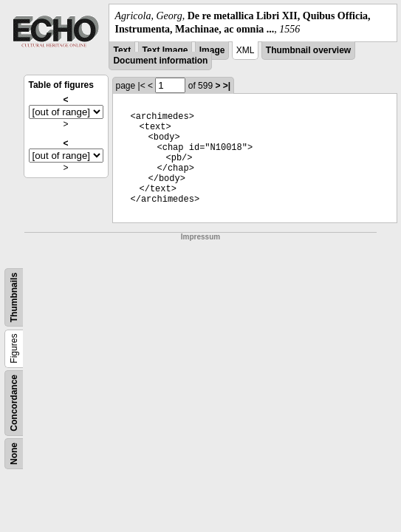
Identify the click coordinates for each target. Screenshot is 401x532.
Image (212, 50)
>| (227, 86)
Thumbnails (14, 297)
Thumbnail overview (308, 50)
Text (122, 50)
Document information (160, 61)
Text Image (165, 50)
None (14, 454)
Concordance (14, 403)
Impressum (200, 237)
